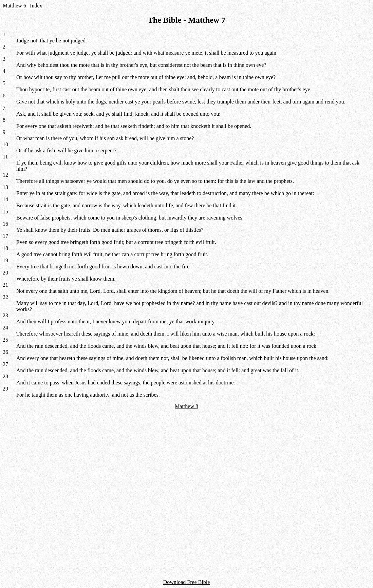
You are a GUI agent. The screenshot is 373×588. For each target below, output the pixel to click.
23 (5, 315)
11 (5, 157)
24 (5, 328)
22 (5, 297)
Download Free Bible (187, 582)
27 (5, 364)
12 (5, 175)
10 (5, 144)
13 (5, 187)
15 (5, 212)
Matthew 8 (186, 406)
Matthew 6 (14, 6)
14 (5, 199)
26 (5, 352)
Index (36, 6)
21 (5, 285)
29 (5, 389)
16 (5, 224)
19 (5, 260)
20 (5, 273)
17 (5, 236)
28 (5, 376)
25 (5, 340)
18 (5, 248)
